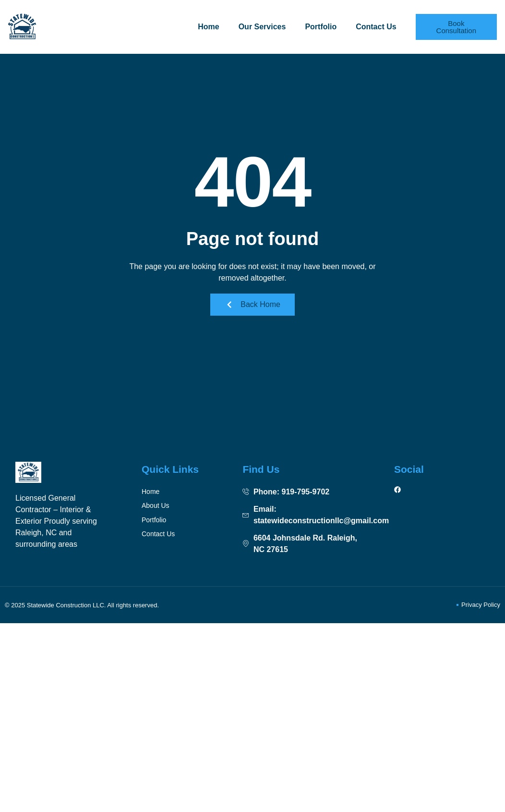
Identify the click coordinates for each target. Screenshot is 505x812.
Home (208, 27)
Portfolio (321, 27)
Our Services (262, 27)
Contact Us (376, 27)
